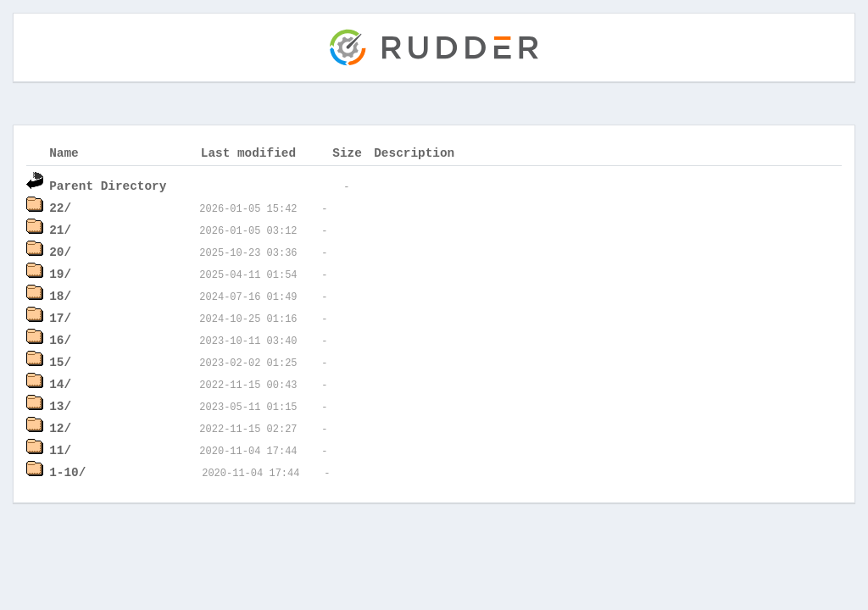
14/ (60, 383)
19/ (60, 273)
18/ (60, 295)
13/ (60, 405)
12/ (60, 427)
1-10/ (67, 471)
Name (64, 152)
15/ (60, 361)
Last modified (248, 152)
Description (414, 152)
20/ (60, 251)
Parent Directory (108, 185)
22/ (60, 207)
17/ (60, 317)
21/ (60, 229)
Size (347, 152)
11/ (60, 449)
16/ (60, 339)
